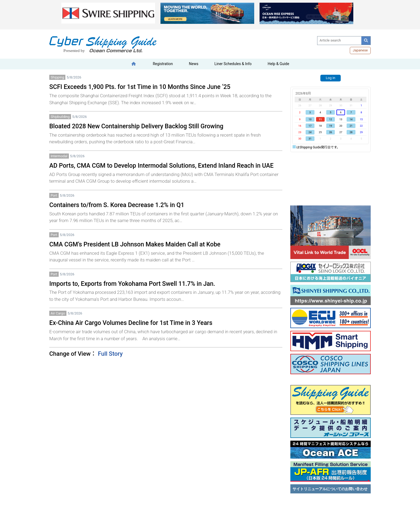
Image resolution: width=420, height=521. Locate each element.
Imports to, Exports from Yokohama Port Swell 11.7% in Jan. (132, 284)
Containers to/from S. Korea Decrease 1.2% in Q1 (117, 205)
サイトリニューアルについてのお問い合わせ (330, 489)
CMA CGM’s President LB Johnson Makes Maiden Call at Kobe (135, 244)
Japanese (360, 50)
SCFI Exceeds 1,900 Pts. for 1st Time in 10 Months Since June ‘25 (140, 87)
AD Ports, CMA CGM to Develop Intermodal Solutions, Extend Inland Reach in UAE (161, 166)
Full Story (110, 354)
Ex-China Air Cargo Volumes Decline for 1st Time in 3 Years (131, 323)
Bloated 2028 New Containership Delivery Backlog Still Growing (136, 126)
